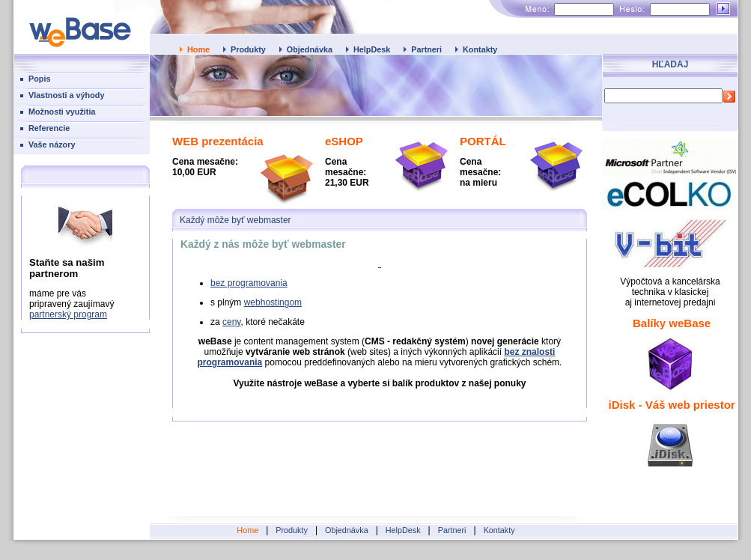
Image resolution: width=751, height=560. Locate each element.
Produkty (248, 49)
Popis (39, 79)
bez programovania (249, 283)
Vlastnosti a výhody (66, 95)
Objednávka (310, 49)
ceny (231, 322)
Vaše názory (52, 144)
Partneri (426, 49)
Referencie (49, 128)
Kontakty (480, 49)
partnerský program (68, 314)
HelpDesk (372, 49)
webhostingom (273, 302)
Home (198, 49)
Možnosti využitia (62, 112)
